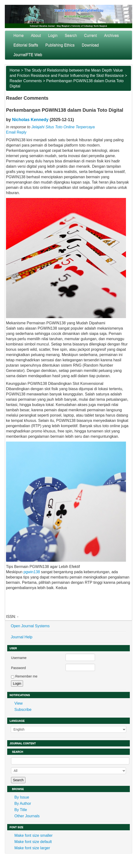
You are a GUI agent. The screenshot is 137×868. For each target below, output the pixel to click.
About (36, 35)
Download (90, 45)
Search (71, 35)
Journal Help (22, 637)
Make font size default (33, 842)
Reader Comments (26, 81)
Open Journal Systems (30, 626)
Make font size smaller (33, 835)
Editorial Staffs (26, 45)
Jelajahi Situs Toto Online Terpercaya (63, 127)
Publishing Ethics (60, 45)
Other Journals (27, 816)
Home (19, 35)
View (18, 703)
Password (18, 668)
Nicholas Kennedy (30, 120)
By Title (21, 810)
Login (53, 35)
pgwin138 (32, 572)
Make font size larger (32, 848)
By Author (23, 803)
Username (19, 658)
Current (90, 35)
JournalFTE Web (28, 55)
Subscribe (23, 710)
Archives (111, 35)
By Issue (22, 797)
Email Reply (16, 132)
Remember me (26, 676)
